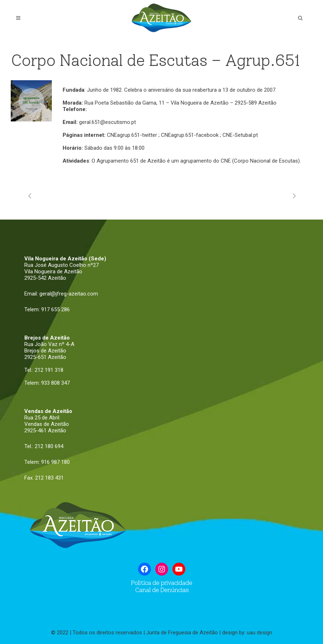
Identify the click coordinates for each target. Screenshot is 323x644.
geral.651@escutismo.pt (107, 122)
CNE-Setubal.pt (240, 135)
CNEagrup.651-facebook (190, 135)
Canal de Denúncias (162, 590)
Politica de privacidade (161, 583)
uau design (260, 633)
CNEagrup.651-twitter (132, 135)
